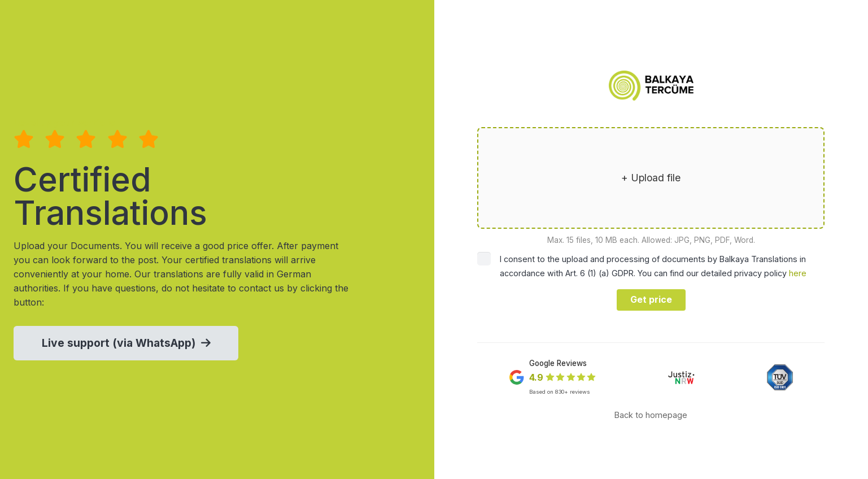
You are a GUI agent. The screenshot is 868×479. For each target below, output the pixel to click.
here (798, 273)
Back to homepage (651, 415)
